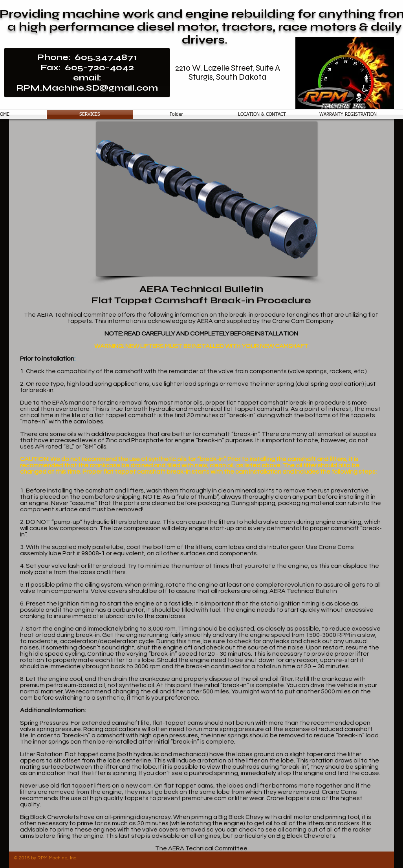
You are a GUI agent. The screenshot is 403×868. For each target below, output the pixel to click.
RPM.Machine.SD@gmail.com (87, 88)
